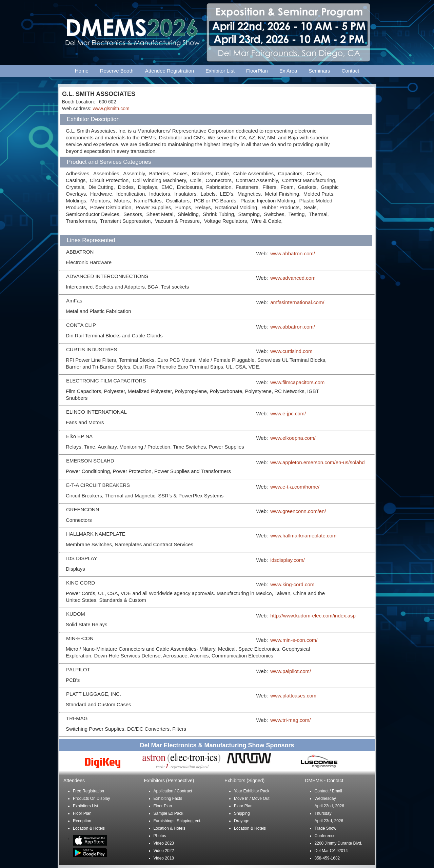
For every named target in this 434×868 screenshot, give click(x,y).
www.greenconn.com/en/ (298, 511)
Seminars (319, 71)
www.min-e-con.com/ (294, 640)
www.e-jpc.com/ (288, 413)
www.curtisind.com (291, 351)
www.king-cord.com (292, 584)
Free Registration (88, 791)
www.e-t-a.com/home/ (295, 487)
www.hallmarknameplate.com (303, 536)
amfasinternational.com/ (297, 302)
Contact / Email (328, 791)
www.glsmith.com (111, 108)
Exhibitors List (86, 806)
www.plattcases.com (293, 696)
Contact (351, 71)
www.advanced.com (293, 278)
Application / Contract (173, 791)
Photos (160, 836)
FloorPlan (257, 71)
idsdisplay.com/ (287, 560)
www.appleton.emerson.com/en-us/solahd (317, 462)
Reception (82, 821)
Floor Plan (82, 813)
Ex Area (288, 71)
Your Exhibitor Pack (252, 791)
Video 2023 (164, 843)
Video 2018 (164, 858)
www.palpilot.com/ (291, 671)
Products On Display (91, 798)
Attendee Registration (170, 71)
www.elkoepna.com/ (293, 438)
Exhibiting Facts (168, 798)
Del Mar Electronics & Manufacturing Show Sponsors (217, 745)
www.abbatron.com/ (293, 253)
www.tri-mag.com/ (290, 720)
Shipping (242, 813)
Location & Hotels (89, 828)
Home (82, 71)
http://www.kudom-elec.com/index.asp (313, 616)
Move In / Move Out (252, 798)
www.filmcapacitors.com (297, 382)
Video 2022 (164, 851)
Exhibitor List (220, 71)
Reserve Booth (117, 71)
